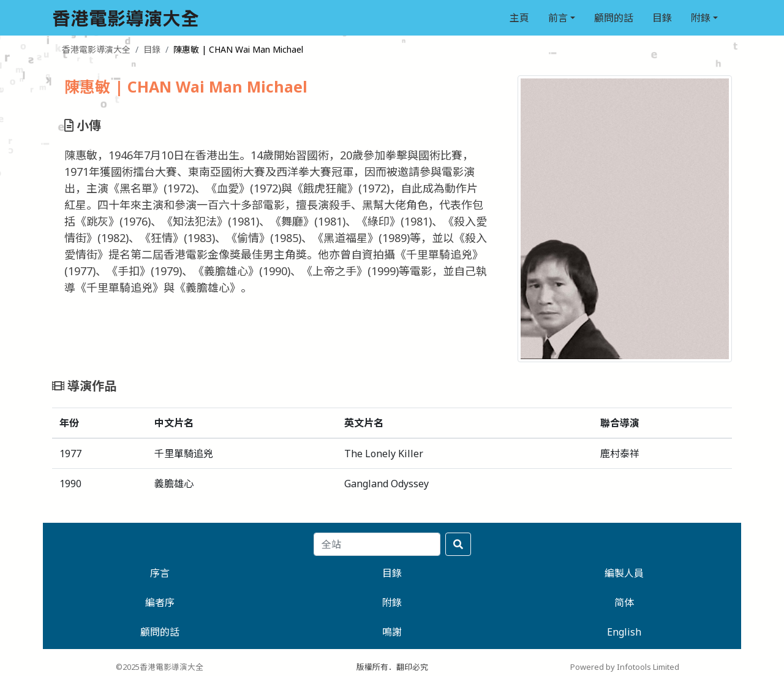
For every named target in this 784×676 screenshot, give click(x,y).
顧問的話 (614, 18)
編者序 (160, 602)
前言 (558, 18)
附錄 (701, 18)
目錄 (662, 18)
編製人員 (624, 573)
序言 (160, 573)
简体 (624, 602)
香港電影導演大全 (96, 49)
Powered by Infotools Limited (625, 667)
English (624, 632)
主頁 (519, 18)
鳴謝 (392, 632)
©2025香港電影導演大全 (160, 667)
